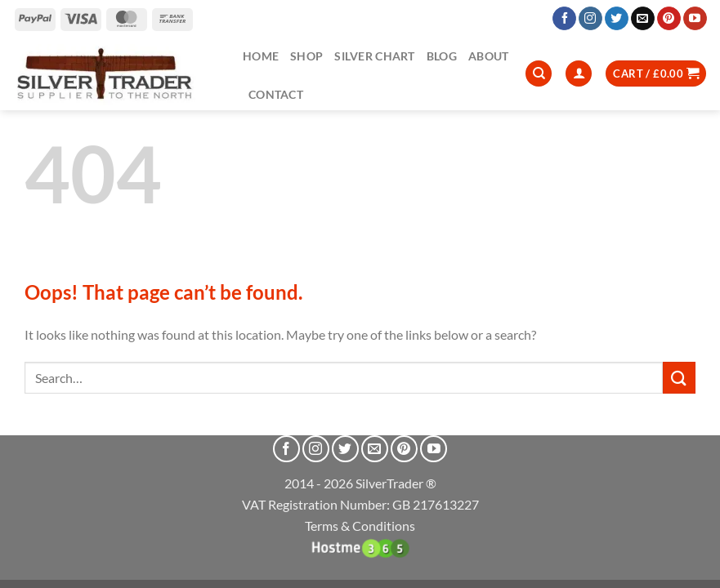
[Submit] (679, 378)
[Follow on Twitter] (617, 19)
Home (261, 56)
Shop (306, 56)
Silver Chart (374, 56)
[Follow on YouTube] (695, 19)
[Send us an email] (643, 19)
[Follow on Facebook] (564, 19)
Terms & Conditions (360, 526)
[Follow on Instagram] (590, 19)
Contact (276, 94)
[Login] (579, 74)
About (488, 56)
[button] (656, 74)
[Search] (539, 74)
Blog (442, 56)
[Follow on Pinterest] (669, 19)
